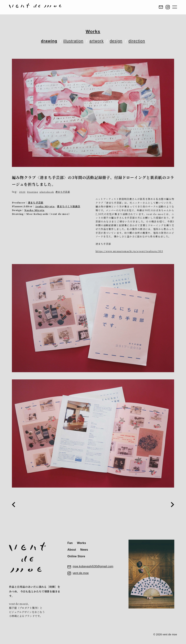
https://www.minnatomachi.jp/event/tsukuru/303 (129, 251)
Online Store (76, 558)
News (86, 551)
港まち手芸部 (64, 192)
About (72, 551)
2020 (22, 192)
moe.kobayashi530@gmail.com (93, 569)
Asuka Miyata (45, 206)
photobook (47, 192)
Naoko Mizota (35, 210)
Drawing (33, 192)
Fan (70, 544)
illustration (72, 41)
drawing (45, 41)
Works (93, 31)
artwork (97, 41)
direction (140, 41)
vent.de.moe (81, 576)
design (118, 41)
